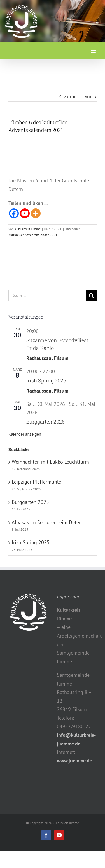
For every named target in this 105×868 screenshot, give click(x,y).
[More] (36, 213)
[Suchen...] (47, 295)
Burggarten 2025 (30, 502)
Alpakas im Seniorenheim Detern (48, 522)
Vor (88, 96)
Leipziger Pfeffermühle (36, 482)
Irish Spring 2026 (46, 380)
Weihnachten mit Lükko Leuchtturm (50, 462)
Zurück (72, 96)
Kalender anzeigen (25, 434)
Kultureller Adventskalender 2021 (33, 235)
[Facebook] (14, 213)
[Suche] (91, 295)
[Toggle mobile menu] (94, 52)
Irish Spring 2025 (31, 542)
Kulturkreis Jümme (28, 229)
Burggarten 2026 (46, 422)
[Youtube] (25, 213)
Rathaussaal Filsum (47, 358)
